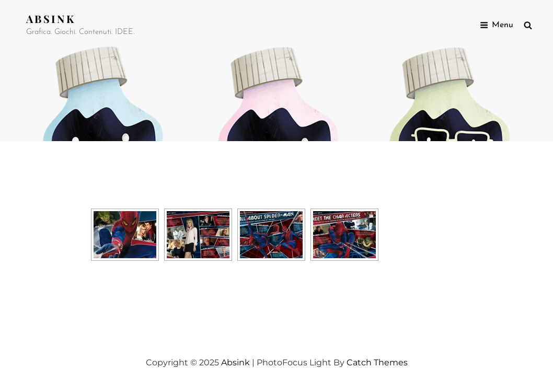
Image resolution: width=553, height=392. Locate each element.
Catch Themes (377, 362)
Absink (51, 19)
